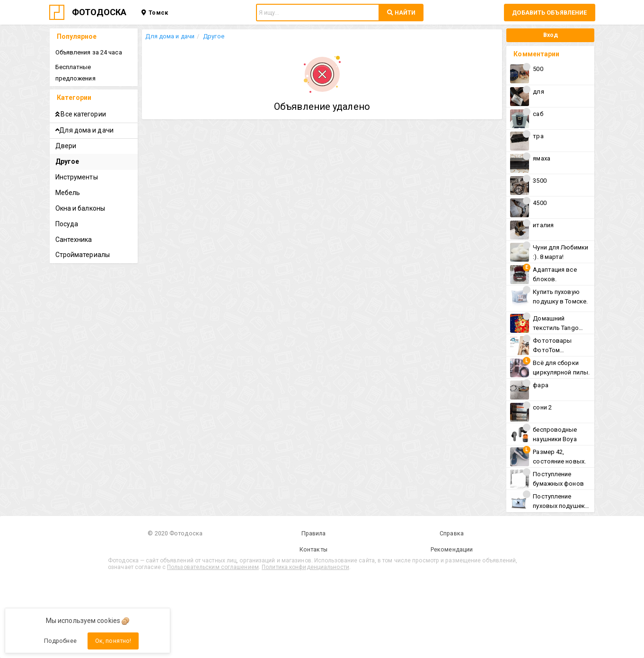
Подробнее (60, 641)
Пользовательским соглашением (259, 567)
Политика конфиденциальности (352, 567)
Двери (66, 135)
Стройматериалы (83, 243)
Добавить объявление (549, 13)
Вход (549, 35)
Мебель (68, 181)
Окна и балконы (81, 197)
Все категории (81, 103)
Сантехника (74, 228)
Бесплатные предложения (95, 67)
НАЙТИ (401, 13)
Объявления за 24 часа (89, 52)
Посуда (67, 213)
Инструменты (77, 166)
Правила (271, 533)
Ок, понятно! (113, 641)
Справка (374, 533)
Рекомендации (374, 549)
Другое (217, 36)
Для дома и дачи (174, 36)
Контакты (270, 549)
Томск (154, 13)
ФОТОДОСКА (99, 12)
